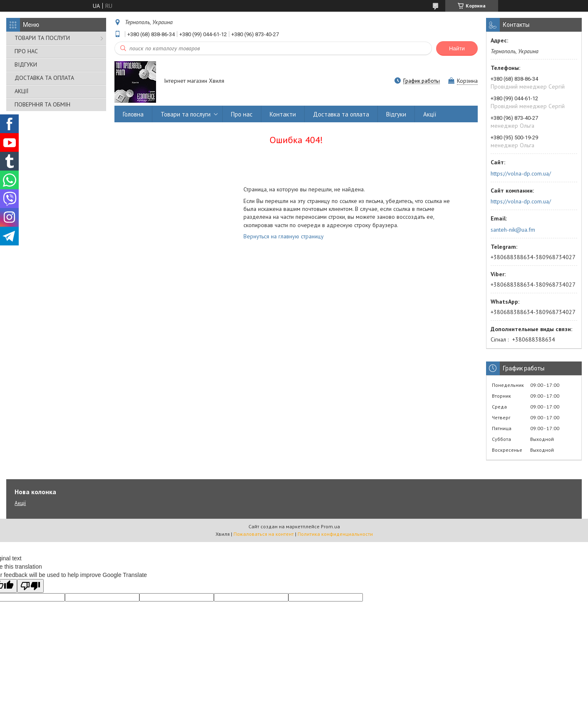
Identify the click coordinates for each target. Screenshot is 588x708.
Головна (133, 114)
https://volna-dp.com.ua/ (521, 173)
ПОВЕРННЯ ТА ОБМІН (42, 104)
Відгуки (396, 114)
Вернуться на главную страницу (284, 236)
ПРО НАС (26, 51)
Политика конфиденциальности (335, 534)
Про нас (242, 114)
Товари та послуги (186, 114)
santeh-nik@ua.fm (513, 230)
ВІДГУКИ (26, 64)
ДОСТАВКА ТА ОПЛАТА (44, 78)
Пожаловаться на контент (264, 534)
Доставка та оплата (341, 114)
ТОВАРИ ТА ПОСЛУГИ (42, 38)
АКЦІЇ (21, 91)
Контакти (283, 114)
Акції (430, 114)
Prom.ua (330, 526)
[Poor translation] (30, 586)
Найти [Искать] (457, 48)
